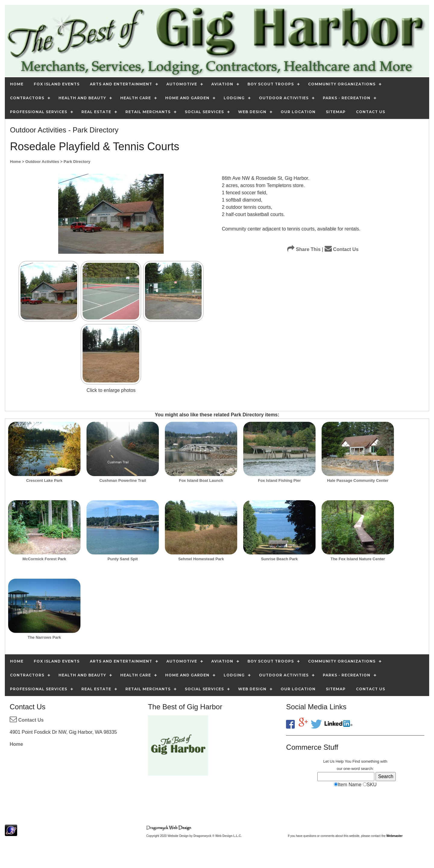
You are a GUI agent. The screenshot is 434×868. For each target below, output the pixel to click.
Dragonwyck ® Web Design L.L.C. (218, 836)
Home (16, 744)
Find (356, 761)
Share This (304, 249)
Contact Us (342, 249)
